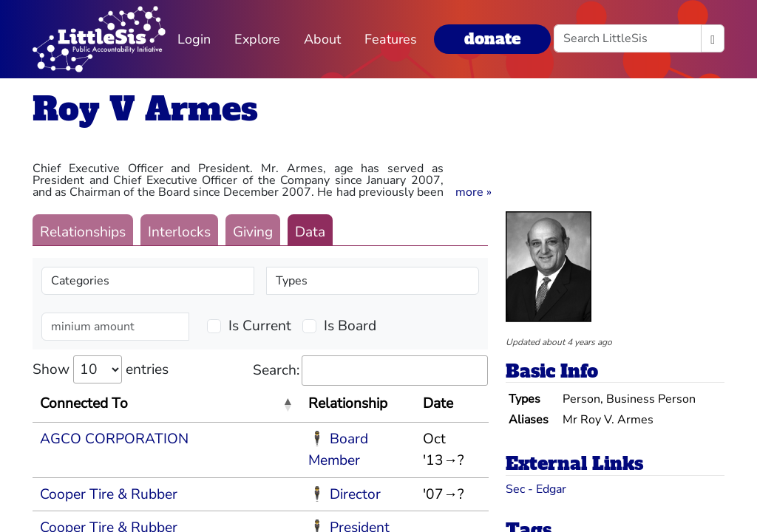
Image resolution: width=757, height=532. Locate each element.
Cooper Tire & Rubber (109, 494)
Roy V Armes (145, 109)
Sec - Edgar (536, 489)
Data (310, 232)
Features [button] (391, 39)
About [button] (322, 39)
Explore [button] (257, 39)
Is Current (260, 326)
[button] (473, 192)
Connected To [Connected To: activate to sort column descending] (84, 403)
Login (194, 39)
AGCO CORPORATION (114, 439)
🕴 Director (344, 494)
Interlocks (179, 232)
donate (492, 39)
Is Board (350, 326)
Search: (370, 371)
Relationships (83, 232)
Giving (253, 232)
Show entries (101, 369)
